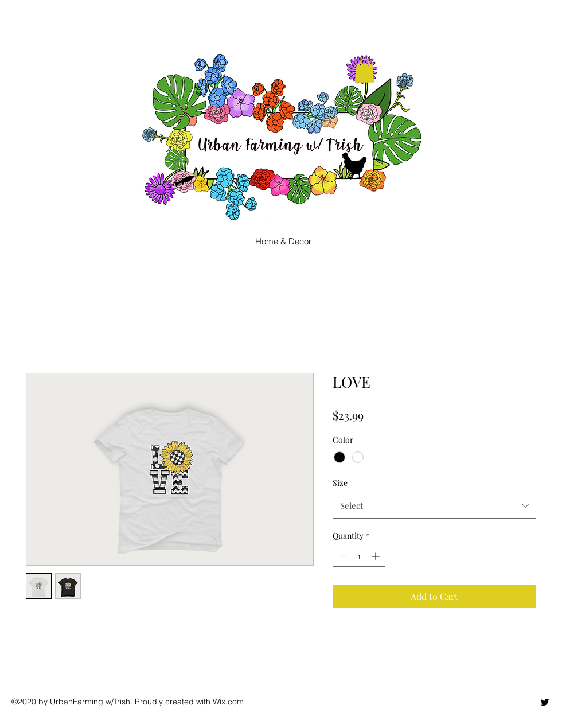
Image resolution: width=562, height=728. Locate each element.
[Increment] (376, 556)
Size (340, 483)
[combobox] (434, 505)
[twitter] (545, 702)
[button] (364, 71)
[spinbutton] (359, 556)
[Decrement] (342, 556)
